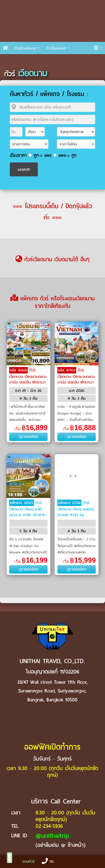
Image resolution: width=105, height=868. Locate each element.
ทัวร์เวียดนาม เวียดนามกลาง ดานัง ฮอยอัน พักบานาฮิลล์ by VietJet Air (28, 379)
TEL (48, 861)
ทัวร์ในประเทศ (56, 48)
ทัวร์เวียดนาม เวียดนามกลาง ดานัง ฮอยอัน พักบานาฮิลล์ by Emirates (76, 379)
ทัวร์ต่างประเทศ (25, 48)
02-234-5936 (49, 826)
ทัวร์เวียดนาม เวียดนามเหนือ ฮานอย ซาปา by (76, 509)
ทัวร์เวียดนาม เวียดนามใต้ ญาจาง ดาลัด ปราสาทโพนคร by (27, 512)
